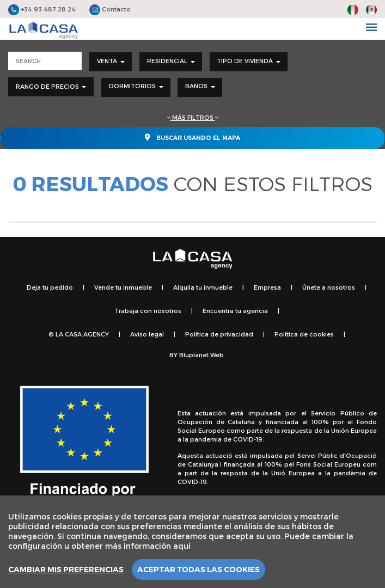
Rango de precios (51, 86)
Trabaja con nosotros (148, 311)
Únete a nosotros (329, 287)
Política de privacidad (219, 334)
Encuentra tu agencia (235, 311)
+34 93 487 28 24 (42, 9)
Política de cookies (304, 334)
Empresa (267, 287)
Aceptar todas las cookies (198, 569)
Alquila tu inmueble (203, 287)
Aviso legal (147, 334)
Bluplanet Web (201, 355)
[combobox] (111, 62)
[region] (192, 542)
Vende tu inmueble (123, 287)
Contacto (110, 9)
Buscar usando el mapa (192, 137)
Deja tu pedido (50, 287)
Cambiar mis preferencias (66, 569)
